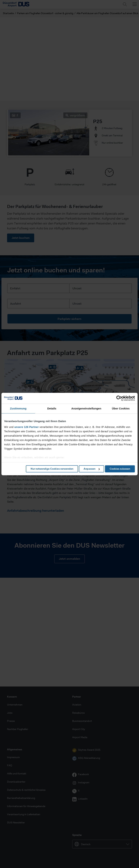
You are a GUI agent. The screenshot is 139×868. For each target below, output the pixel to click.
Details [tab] (52, 408)
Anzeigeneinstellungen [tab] (86, 408)
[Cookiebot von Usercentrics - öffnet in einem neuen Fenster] (119, 398)
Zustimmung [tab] (18, 408)
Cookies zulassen (120, 469)
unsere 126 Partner (27, 427)
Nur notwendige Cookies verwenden (52, 469)
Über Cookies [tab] (121, 408)
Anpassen (92, 469)
